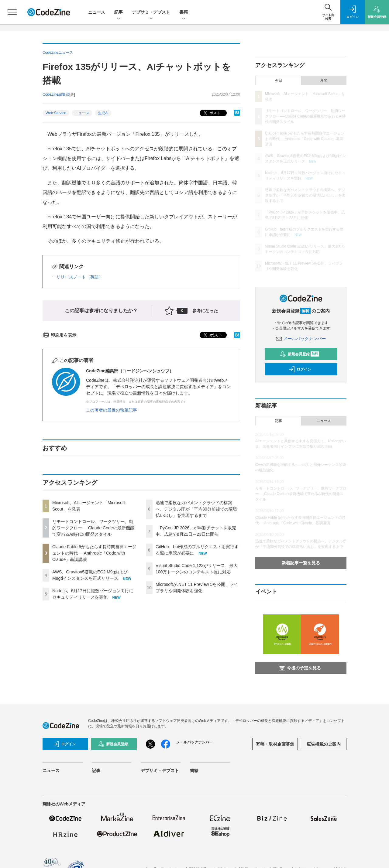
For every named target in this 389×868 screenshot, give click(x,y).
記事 (119, 13)
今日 (278, 80)
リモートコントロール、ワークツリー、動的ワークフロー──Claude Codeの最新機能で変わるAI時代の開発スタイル (93, 528)
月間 (324, 80)
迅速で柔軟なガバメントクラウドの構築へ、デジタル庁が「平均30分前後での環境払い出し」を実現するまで (196, 509)
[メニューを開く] (12, 12)
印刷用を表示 (59, 335)
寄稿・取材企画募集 (275, 744)
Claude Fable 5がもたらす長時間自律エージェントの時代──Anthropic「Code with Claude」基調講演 (94, 553)
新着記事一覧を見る (301, 563)
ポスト (211, 113)
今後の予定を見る (300, 668)
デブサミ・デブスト (151, 13)
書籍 (184, 13)
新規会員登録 (299, 354)
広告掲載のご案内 (324, 744)
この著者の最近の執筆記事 (112, 410)
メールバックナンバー (301, 339)
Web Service (56, 113)
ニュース (97, 12)
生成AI (103, 113)
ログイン (300, 369)
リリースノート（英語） (80, 277)
